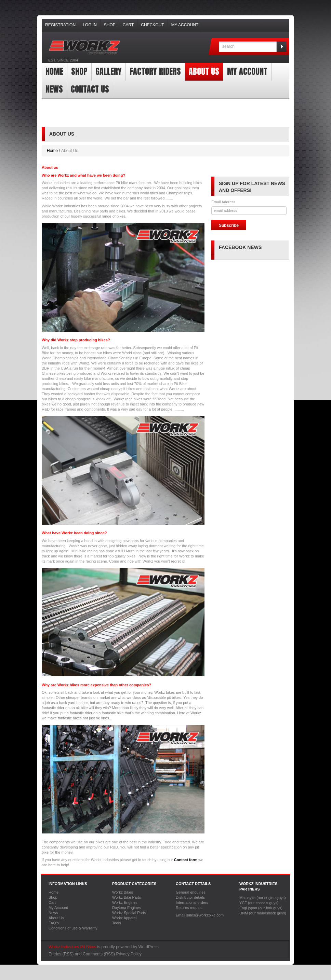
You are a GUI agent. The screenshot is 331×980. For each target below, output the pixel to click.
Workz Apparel (124, 918)
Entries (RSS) (61, 954)
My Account (185, 25)
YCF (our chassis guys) (259, 903)
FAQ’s (54, 923)
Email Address (223, 202)
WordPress (149, 947)
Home (54, 71)
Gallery (109, 71)
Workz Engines (125, 902)
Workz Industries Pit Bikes (72, 947)
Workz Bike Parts (127, 897)
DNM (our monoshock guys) (263, 913)
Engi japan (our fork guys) (261, 908)
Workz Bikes (123, 892)
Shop (110, 25)
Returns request (189, 908)
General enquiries (191, 892)
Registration (60, 25)
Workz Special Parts (129, 913)
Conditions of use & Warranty (73, 928)
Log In (90, 25)
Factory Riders (155, 71)
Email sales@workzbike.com (200, 915)
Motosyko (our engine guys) (263, 898)
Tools (117, 923)
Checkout (152, 25)
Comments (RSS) (99, 954)
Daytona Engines (127, 908)
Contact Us (90, 89)
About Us (204, 71)
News (54, 89)
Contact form (186, 860)
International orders (192, 902)
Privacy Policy (129, 954)
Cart (128, 25)
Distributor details (190, 897)
